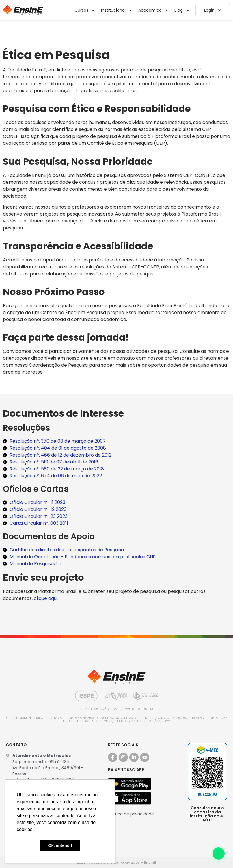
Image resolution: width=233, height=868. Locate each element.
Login (213, 10)
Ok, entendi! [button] (60, 845)
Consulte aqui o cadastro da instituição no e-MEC (207, 814)
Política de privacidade (131, 814)
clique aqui (46, 598)
